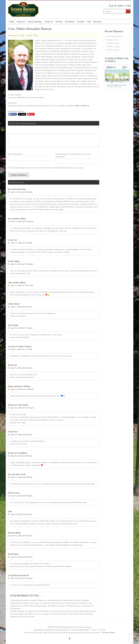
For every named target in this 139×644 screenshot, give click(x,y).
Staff (89, 22)
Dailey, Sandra (114, 46)
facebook (69, 639)
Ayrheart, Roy (113, 43)
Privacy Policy (109, 632)
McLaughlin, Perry (115, 36)
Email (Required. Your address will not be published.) (73, 155)
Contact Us (49, 22)
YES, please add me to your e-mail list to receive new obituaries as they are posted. (46, 168)
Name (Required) (15, 154)
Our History (70, 22)
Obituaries (21, 22)
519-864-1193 (121, 6)
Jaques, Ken (113, 40)
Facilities (81, 22)
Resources (98, 22)
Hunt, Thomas (114, 50)
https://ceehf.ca (82, 106)
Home (12, 22)
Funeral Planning (35, 22)
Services (59, 22)
